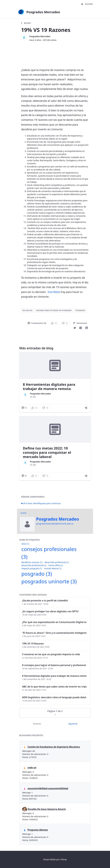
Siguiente (73, 724)
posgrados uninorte (49, 581)
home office (56, 565)
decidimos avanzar (32, 562)
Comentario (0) (37, 323)
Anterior (37, 724)
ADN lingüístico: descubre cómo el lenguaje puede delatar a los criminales (54, 697)
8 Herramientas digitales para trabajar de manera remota (49, 386)
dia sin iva (27, 310)
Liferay (63, 859)
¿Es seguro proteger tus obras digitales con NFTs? (50, 611)
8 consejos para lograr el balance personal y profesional (54, 665)
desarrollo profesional (57, 562)
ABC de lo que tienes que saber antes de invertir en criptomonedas (54, 687)
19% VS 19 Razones (33, 644)
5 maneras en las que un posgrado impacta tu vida (51, 654)
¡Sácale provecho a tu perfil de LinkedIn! (45, 601)
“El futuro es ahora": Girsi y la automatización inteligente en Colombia (54, 633)
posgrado (80, 310)
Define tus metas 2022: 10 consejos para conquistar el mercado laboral (47, 452)
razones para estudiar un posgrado (54, 310)
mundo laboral (53, 568)
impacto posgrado (32, 568)
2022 (25, 544)
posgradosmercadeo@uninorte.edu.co (55, 524)
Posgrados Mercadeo (40, 36)
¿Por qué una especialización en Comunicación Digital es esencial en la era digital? (54, 622)
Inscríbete (54, 292)
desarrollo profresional (34, 565)
